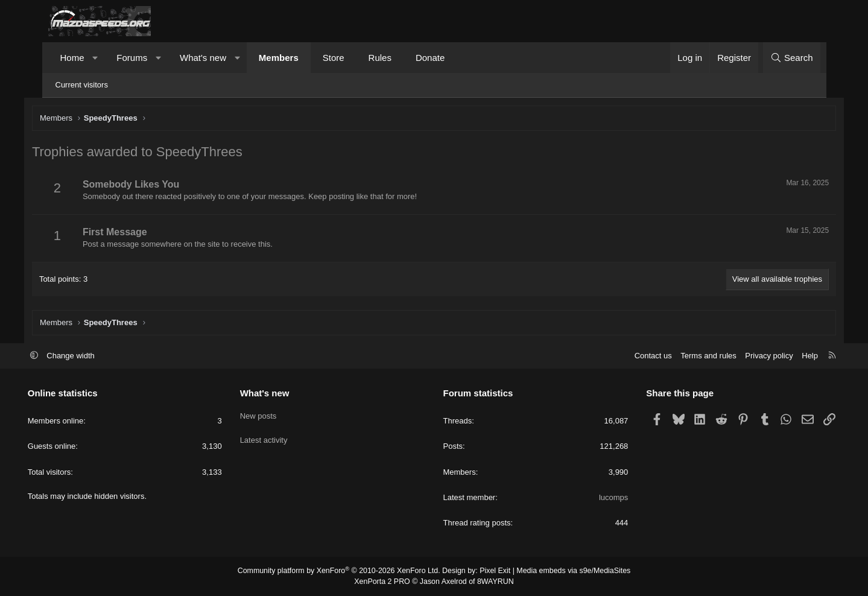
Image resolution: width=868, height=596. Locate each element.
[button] (95, 58)
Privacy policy (749, 356)
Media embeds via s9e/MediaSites (569, 572)
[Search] (792, 58)
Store (334, 58)
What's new (203, 58)
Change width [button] (91, 356)
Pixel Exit (493, 572)
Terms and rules (688, 356)
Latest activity (274, 436)
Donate (430, 58)
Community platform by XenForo (342, 572)
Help (790, 356)
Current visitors (82, 85)
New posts (269, 415)
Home (72, 58)
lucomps (603, 498)
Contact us (633, 356)
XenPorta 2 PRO (384, 582)
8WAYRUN (494, 582)
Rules (380, 58)
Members (279, 58)
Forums (132, 58)
